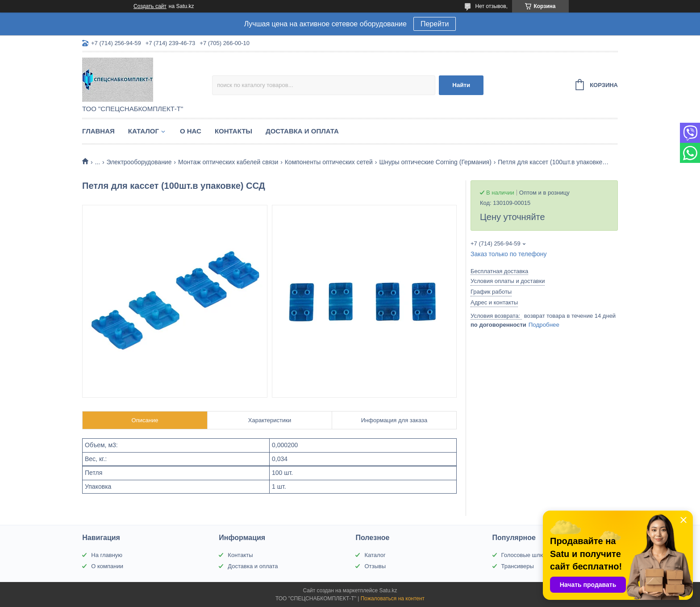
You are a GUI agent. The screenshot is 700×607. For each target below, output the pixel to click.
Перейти (435, 24)
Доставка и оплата (302, 131)
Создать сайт (150, 6)
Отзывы (375, 566)
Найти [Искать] (461, 85)
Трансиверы (518, 566)
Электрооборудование (139, 162)
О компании (107, 566)
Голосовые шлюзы (526, 555)
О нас (191, 131)
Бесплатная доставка (499, 271)
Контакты (233, 131)
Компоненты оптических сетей (329, 162)
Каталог (144, 131)
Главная (98, 131)
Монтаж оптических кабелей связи (228, 162)
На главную (107, 555)
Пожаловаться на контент (393, 599)
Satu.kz (388, 590)
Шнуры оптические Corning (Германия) (435, 162)
